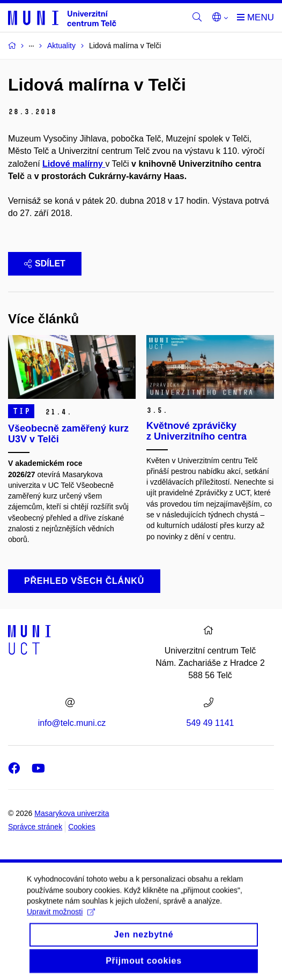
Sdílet (45, 263)
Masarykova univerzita (72, 813)
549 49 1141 (210, 723)
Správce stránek (35, 827)
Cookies (82, 827)
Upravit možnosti (61, 918)
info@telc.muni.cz (72, 723)
